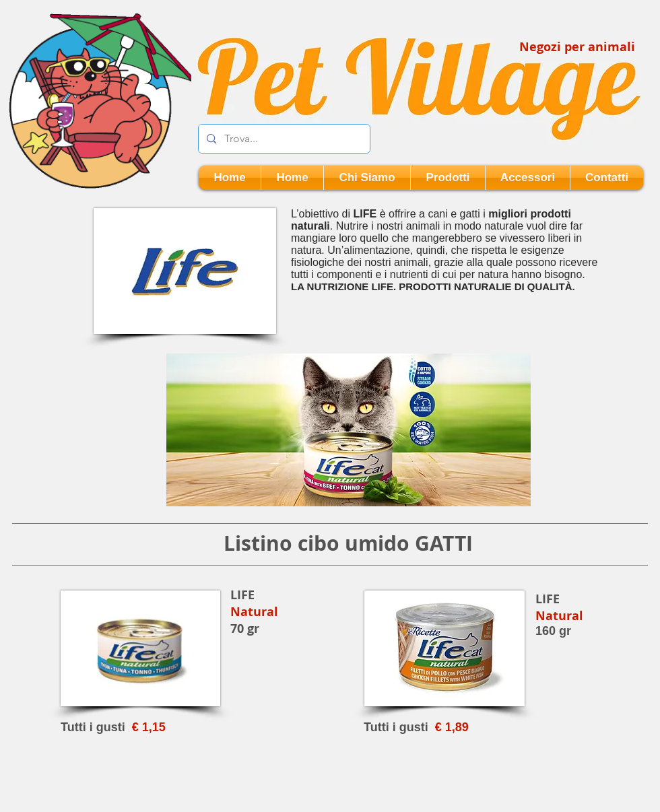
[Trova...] (283, 139)
